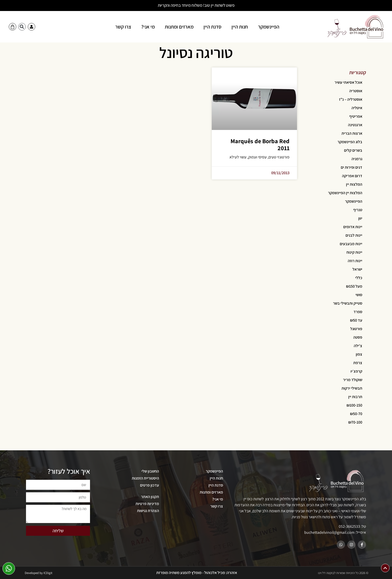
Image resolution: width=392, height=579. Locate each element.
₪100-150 (354, 405)
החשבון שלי (150, 471)
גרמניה (357, 159)
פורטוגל (356, 329)
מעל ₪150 (354, 286)
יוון (360, 218)
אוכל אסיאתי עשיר (348, 82)
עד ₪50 (356, 320)
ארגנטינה (355, 125)
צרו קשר (123, 27)
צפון (359, 354)
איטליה (357, 108)
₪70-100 (355, 422)
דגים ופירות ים (351, 167)
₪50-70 (356, 414)
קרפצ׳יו (356, 371)
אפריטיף (356, 116)
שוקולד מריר (353, 380)
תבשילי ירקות (352, 388)
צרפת (358, 363)
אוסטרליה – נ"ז (351, 99)
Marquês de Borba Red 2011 (260, 145)
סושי (359, 295)
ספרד (358, 312)
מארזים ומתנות (179, 27)
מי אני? (148, 27)
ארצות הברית (352, 133)
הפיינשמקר (269, 27)
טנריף (358, 210)
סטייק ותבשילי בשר (348, 303)
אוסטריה (356, 91)
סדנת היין (212, 27)
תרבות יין (355, 397)
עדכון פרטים (149, 485)
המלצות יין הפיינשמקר (345, 193)
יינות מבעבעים (351, 244)
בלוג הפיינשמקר (350, 142)
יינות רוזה (355, 261)
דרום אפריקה (352, 176)
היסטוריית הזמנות (145, 478)
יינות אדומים (353, 227)
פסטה (358, 337)
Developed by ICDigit (38, 573)
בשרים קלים (353, 150)
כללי (359, 278)
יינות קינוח (354, 252)
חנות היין (240, 27)
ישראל (357, 269)
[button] (22, 27)
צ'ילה (358, 346)
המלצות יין (354, 184)
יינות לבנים (354, 235)
